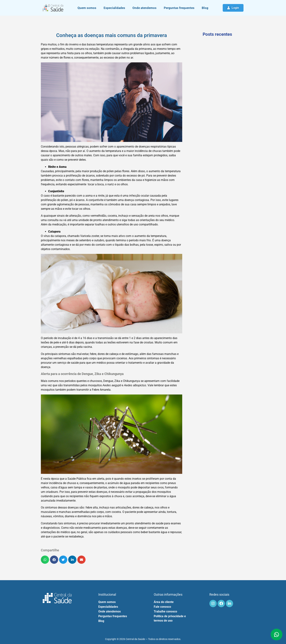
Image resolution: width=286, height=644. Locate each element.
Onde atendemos (144, 8)
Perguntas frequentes (179, 8)
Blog (205, 8)
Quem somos (87, 8)
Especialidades (114, 8)
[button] (45, 560)
